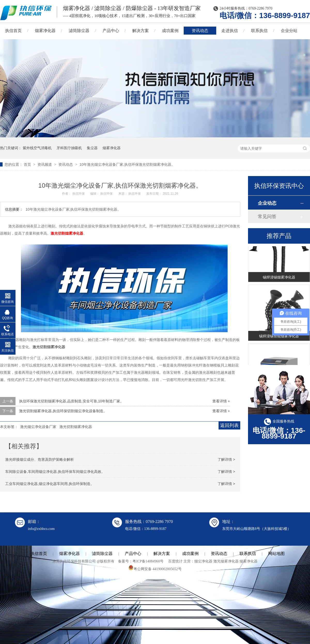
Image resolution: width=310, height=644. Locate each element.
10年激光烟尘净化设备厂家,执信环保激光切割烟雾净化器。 (127, 164)
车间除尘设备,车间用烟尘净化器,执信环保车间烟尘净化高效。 (55, 472)
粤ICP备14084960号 (148, 561)
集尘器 (92, 148)
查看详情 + (221, 401)
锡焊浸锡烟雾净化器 (279, 278)
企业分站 (289, 31)
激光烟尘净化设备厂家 (38, 427)
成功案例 (170, 31)
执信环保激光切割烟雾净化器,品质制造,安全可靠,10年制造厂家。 (71, 401)
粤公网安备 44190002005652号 (155, 569)
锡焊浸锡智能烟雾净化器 (279, 337)
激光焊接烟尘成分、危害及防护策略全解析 (40, 459)
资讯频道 (45, 164)
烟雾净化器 (45, 31)
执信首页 (39, 554)
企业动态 (267, 203)
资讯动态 (200, 31)
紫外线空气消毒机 (37, 148)
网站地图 (276, 554)
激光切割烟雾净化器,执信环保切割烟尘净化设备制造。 (63, 411)
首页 (28, 164)
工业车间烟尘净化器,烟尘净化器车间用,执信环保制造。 (50, 484)
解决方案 (141, 31)
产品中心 (111, 31)
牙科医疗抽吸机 (69, 148)
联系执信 (259, 31)
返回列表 (229, 425)
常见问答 (267, 217)
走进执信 (230, 31)
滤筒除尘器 (79, 31)
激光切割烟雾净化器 (76, 427)
